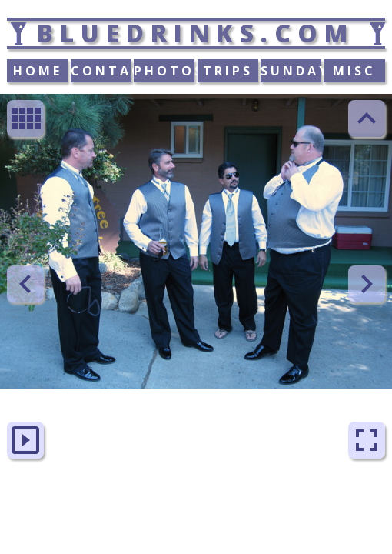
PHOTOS (164, 71)
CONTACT (101, 71)
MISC (354, 71)
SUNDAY (291, 71)
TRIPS (228, 71)
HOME (38, 71)
